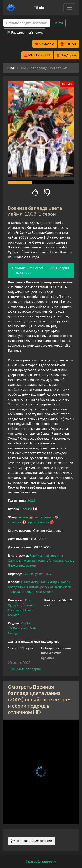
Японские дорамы (22, 565)
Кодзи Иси (63, 587)
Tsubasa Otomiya (21, 592)
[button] (24, 669)
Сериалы (15, 560)
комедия (15, 522)
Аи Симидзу (50, 582)
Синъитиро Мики (40, 587)
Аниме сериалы (61, 560)
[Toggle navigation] (69, 8)
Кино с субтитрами (37, 574)
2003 (31, 500)
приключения (39, 522)
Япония (26, 509)
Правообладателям (41, 861)
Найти (58, 23)
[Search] (27, 23)
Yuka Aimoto (44, 592)
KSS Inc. (27, 623)
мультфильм (45, 517)
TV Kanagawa (18, 628)
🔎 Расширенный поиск (24, 32)
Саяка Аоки (30, 582)
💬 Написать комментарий (31, 841)
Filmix (39, 7)
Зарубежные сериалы (47, 555)
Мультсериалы (35, 560)
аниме (23, 517)
